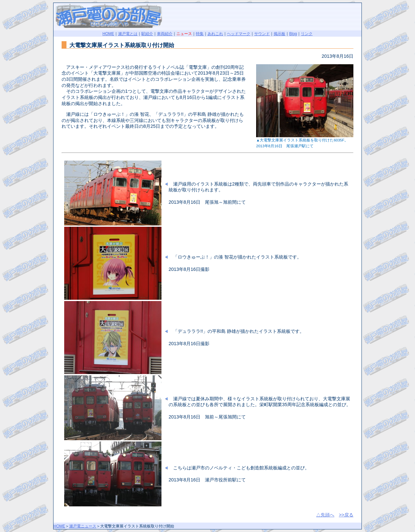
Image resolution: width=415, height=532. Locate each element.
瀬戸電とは (128, 34)
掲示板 (279, 34)
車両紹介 (165, 34)
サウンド (262, 34)
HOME (108, 34)
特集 (200, 34)
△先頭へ (325, 515)
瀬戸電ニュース (83, 526)
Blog (293, 34)
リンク (307, 34)
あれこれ (215, 34)
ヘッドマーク (239, 34)
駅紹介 (147, 34)
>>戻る (346, 515)
